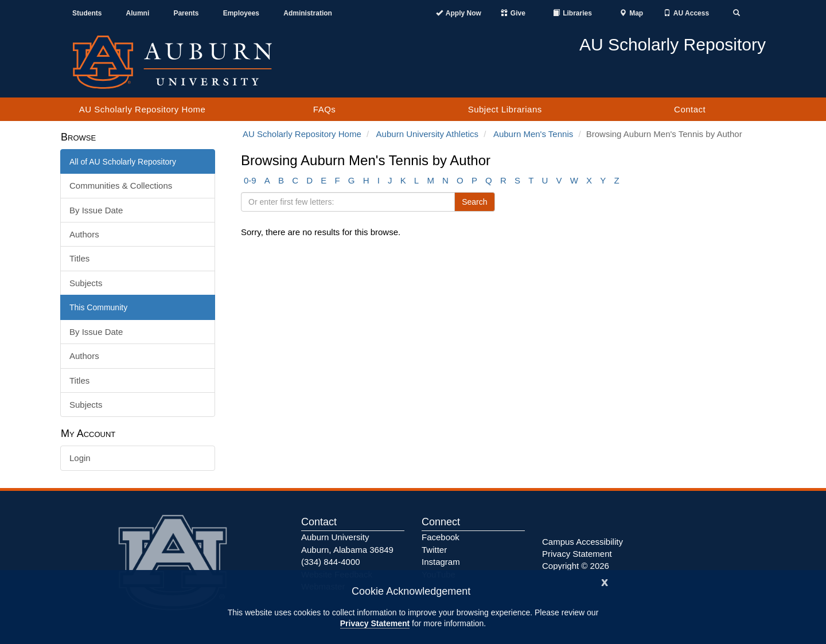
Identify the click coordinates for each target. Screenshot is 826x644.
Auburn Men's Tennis (533, 134)
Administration (308, 13)
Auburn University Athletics (427, 134)
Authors (84, 234)
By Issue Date (96, 210)
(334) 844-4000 (331, 562)
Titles (79, 258)
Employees (241, 13)
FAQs (325, 109)
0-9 (250, 180)
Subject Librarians (505, 109)
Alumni (138, 13)
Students (87, 13)
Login (80, 458)
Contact (690, 109)
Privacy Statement (375, 623)
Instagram (441, 562)
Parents (186, 13)
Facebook (441, 537)
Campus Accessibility (583, 542)
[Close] (605, 581)
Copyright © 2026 (576, 566)
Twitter (434, 550)
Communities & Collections (121, 186)
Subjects (86, 283)
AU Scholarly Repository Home (143, 109)
